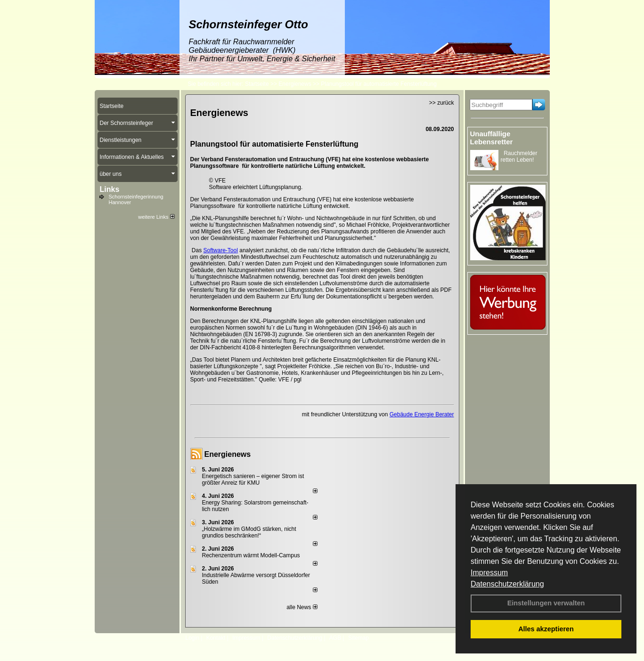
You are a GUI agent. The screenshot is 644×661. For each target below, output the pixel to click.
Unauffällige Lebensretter (492, 138)
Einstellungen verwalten (546, 603)
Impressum (489, 573)
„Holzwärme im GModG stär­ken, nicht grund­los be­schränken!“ (249, 532)
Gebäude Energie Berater (422, 414)
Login (192, 638)
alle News (302, 607)
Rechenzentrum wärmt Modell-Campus (251, 555)
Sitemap (359, 638)
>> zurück (442, 103)
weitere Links (156, 217)
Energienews (228, 454)
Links (110, 189)
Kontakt (216, 638)
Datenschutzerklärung (507, 584)
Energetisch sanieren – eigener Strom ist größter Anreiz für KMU (253, 479)
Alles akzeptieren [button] (546, 629)
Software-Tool (221, 250)
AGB (335, 638)
